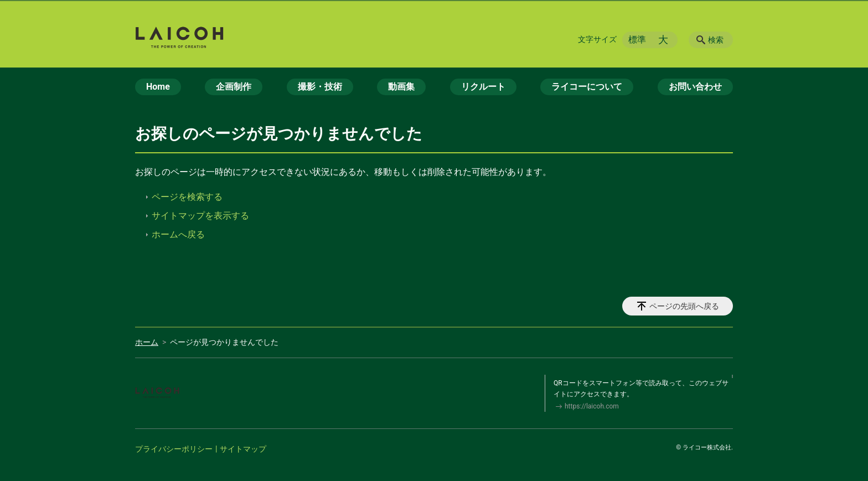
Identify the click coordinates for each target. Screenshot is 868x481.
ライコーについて (587, 87)
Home (158, 87)
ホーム (147, 342)
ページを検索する (187, 197)
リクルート (483, 87)
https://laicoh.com (592, 406)
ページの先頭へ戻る (684, 306)
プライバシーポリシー (174, 449)
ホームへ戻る (178, 234)
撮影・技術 (320, 87)
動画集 (401, 87)
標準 (637, 40)
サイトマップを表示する (200, 216)
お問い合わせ (695, 87)
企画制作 (234, 87)
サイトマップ (243, 449)
